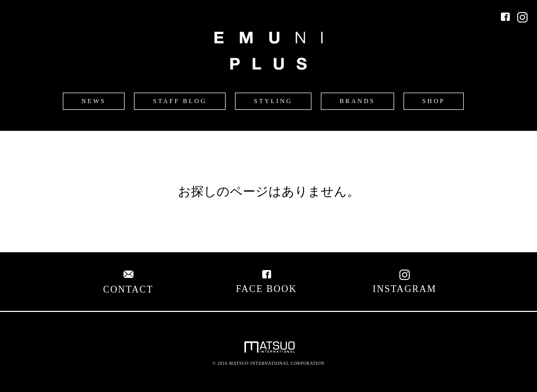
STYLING (273, 101)
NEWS (94, 101)
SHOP (434, 101)
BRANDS (357, 101)
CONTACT (128, 284)
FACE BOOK (266, 283)
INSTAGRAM (405, 283)
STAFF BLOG (180, 101)
